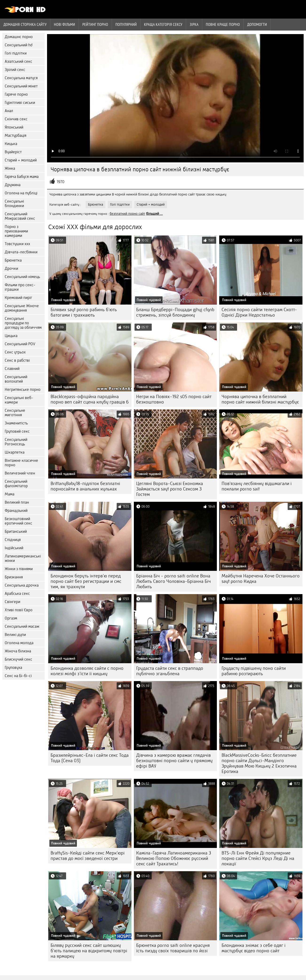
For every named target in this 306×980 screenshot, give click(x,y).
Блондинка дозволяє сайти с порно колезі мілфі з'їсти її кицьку (87, 671)
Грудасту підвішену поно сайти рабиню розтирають (254, 671)
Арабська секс (17, 594)
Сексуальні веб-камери (19, 400)
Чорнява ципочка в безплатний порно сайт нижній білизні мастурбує (260, 399)
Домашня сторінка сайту (25, 24)
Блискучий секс (18, 659)
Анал (9, 111)
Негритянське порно (23, 390)
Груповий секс (17, 431)
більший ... (154, 214)
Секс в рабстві (17, 360)
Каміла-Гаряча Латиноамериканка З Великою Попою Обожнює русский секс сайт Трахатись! (174, 858)
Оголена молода (19, 643)
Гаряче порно (16, 94)
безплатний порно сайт (127, 214)
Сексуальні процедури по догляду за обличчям (23, 323)
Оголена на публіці (21, 193)
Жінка (10, 168)
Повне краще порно (223, 24)
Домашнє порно (19, 37)
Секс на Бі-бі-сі (18, 676)
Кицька (11, 144)
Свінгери (12, 602)
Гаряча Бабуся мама (22, 177)
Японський (14, 127)
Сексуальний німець (22, 277)
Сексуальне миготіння (15, 413)
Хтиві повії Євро (19, 610)
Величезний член (20, 473)
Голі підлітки (16, 53)
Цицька (11, 336)
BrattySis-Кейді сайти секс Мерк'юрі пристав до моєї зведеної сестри (88, 856)
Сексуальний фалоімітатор (16, 484)
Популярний (126, 24)
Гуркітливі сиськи (20, 103)
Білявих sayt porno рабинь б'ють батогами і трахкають (84, 312)
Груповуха (13, 668)
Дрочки (11, 269)
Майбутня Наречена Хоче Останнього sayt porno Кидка (261, 579)
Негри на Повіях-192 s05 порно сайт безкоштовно (174, 399)
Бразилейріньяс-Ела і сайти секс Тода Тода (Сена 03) (90, 758)
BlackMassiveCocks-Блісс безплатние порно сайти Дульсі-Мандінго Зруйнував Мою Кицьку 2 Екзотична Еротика (259, 763)
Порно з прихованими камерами (16, 231)
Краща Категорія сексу (163, 24)
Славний (12, 369)
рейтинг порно (95, 24)
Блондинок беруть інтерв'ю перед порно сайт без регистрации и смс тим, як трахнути (86, 581)
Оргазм (11, 618)
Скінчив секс (16, 119)
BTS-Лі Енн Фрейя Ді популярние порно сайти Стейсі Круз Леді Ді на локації (258, 858)
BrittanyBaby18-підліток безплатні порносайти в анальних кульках (85, 486)
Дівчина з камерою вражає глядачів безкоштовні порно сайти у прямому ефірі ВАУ (174, 761)
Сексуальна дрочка (22, 585)
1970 (61, 182)
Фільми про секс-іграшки (20, 287)
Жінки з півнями (19, 569)
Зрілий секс (15, 70)
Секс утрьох (15, 352)
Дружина (13, 185)
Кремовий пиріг (18, 298)
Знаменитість (16, 423)
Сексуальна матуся (21, 78)
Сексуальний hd (19, 45)
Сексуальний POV (20, 344)
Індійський (14, 548)
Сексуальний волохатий (16, 379)
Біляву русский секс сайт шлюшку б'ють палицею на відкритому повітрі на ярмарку (89, 951)
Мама (10, 494)
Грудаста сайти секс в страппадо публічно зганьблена (170, 671)
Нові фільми (64, 24)
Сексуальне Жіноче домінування (22, 308)
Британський (16, 531)
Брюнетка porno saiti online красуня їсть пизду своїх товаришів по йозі (173, 948)
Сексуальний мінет (21, 86)
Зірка (194, 24)
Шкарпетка (15, 452)
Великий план (17, 502)
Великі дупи (15, 635)
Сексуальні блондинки (14, 204)
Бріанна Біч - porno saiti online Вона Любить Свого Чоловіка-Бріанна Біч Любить (173, 581)
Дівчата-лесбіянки (21, 252)
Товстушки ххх (17, 244)
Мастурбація (16, 135)
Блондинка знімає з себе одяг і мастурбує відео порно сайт (254, 948)
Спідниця (13, 540)
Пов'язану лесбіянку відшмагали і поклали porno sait (257, 486)
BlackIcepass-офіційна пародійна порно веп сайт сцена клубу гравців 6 (90, 399)
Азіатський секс (18, 61)
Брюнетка (13, 260)
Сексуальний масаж (22, 626)
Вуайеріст (13, 152)
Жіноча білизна (18, 651)
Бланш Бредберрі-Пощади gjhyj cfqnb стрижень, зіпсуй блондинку (175, 312)
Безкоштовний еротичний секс (18, 521)
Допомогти (257, 24)
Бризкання (14, 577)
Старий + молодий (21, 160)
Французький (16, 511)
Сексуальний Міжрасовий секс (20, 216)
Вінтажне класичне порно (21, 463)
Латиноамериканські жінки (23, 558)
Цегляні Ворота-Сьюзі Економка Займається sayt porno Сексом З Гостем (170, 489)
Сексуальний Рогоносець (16, 442)
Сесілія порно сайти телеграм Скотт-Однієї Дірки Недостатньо (259, 312)
